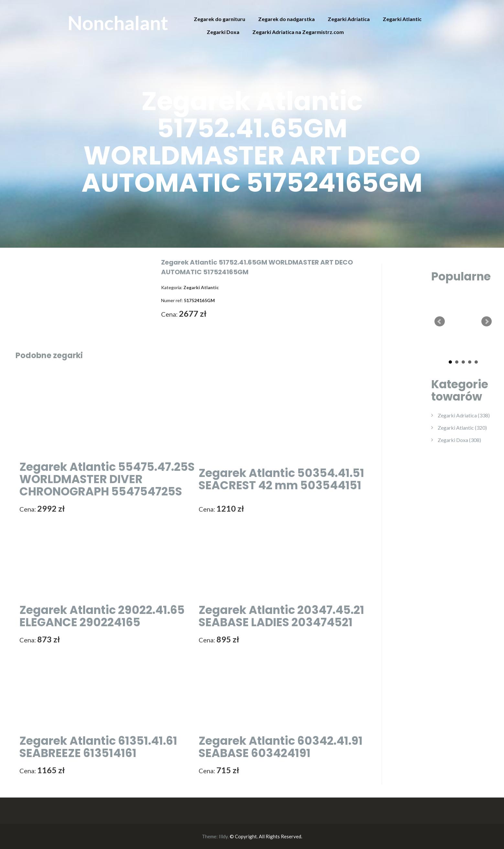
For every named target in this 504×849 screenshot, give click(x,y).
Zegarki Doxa (223, 32)
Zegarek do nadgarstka (286, 19)
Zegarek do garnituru (219, 19)
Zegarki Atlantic (402, 19)
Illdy (223, 836)
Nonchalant (118, 23)
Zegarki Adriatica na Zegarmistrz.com (298, 32)
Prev (440, 322)
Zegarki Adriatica (349, 19)
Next (487, 322)
